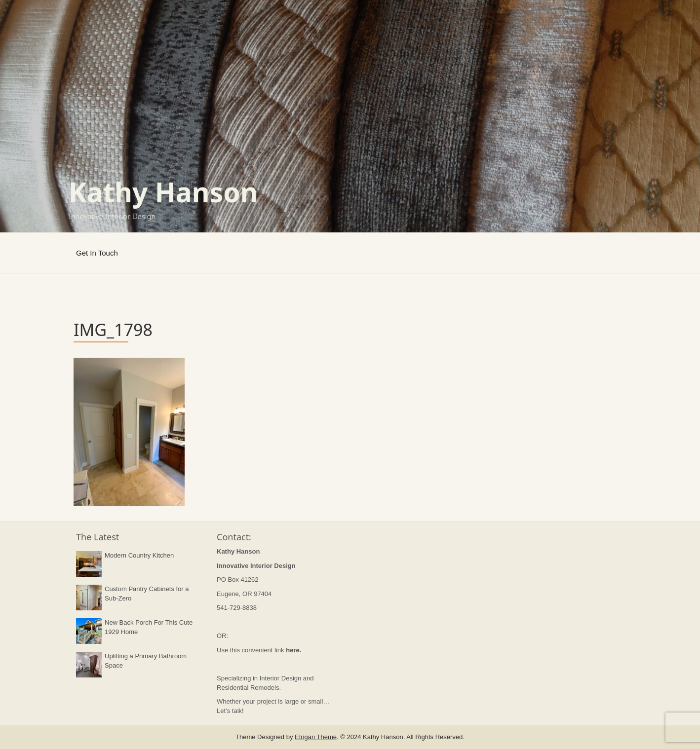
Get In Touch (97, 253)
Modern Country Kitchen (139, 555)
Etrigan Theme (316, 737)
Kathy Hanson (163, 192)
